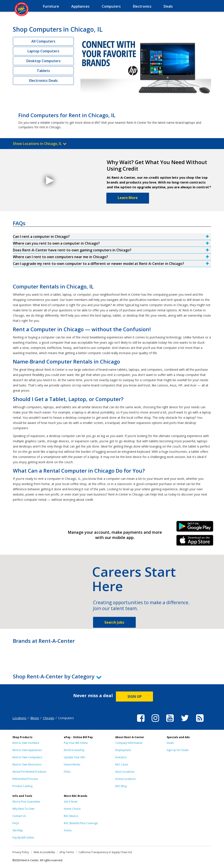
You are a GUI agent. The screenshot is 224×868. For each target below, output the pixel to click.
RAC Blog (121, 786)
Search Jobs (114, 622)
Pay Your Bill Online (76, 743)
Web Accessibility (44, 852)
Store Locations (125, 772)
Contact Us (19, 816)
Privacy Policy (21, 852)
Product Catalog (22, 786)
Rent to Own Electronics (27, 764)
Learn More (128, 198)
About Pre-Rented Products (29, 772)
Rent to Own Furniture (26, 743)
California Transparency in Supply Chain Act (105, 852)
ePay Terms (67, 852)
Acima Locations (125, 779)
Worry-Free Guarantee (26, 802)
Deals (170, 743)
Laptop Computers (43, 51)
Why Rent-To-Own (23, 809)
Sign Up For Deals (178, 750)
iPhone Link (195, 542)
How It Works (72, 764)
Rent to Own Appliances (27, 750)
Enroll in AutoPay (74, 750)
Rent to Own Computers (27, 757)
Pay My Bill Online (23, 838)
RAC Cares (122, 764)
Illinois (35, 718)
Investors (121, 757)
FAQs (67, 772)
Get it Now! (71, 802)
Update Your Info (75, 757)
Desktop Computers (43, 61)
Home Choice (72, 809)
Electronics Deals (43, 81)
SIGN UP (135, 696)
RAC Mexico (71, 816)
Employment (123, 750)
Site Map (18, 830)
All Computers (43, 41)
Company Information (129, 743)
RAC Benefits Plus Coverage (81, 823)
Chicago (49, 718)
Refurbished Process (25, 779)
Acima (68, 830)
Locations (19, 718)
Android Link (195, 528)
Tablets (43, 71)
